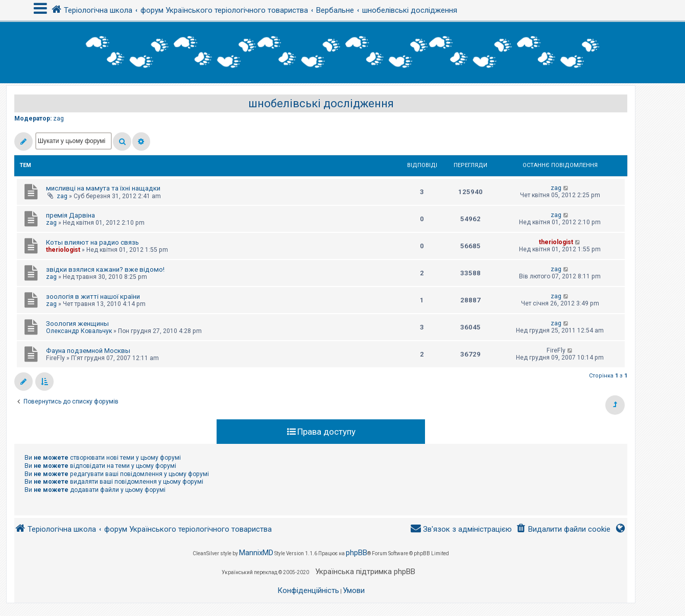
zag (58, 119)
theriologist (63, 250)
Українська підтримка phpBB (365, 572)
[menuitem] (563, 529)
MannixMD (256, 553)
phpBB (357, 553)
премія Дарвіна (70, 215)
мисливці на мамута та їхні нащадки (103, 188)
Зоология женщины (77, 324)
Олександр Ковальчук (79, 331)
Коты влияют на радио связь (92, 242)
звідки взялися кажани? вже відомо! (105, 269)
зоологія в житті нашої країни (93, 297)
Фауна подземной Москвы (88, 351)
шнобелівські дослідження (321, 103)
